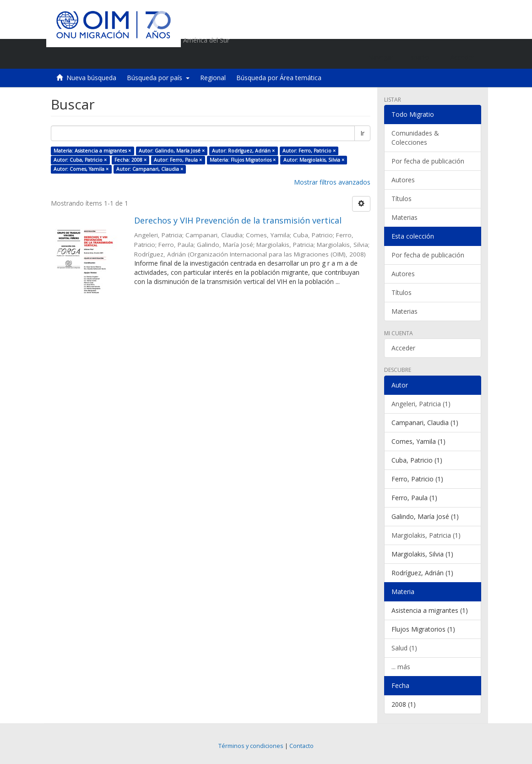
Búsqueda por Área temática (279, 78)
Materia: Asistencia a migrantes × (92, 151)
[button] (422, 57)
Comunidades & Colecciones (415, 138)
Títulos (402, 199)
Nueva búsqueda (91, 78)
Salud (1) (404, 648)
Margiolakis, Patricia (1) (426, 535)
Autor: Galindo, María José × (172, 151)
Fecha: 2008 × (130, 160)
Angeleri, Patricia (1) (421, 404)
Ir (362, 133)
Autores (403, 180)
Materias (404, 217)
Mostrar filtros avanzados (332, 182)
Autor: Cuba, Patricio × (80, 160)
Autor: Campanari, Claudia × (150, 169)
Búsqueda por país (158, 78)
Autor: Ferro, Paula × (178, 160)
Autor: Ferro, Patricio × (309, 151)
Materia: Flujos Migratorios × (243, 160)
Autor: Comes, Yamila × (81, 169)
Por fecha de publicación (428, 161)
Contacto (301, 746)
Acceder (403, 348)
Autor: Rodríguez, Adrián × (243, 151)
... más (401, 667)
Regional (213, 78)
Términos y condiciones (251, 746)
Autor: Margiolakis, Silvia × (314, 160)
